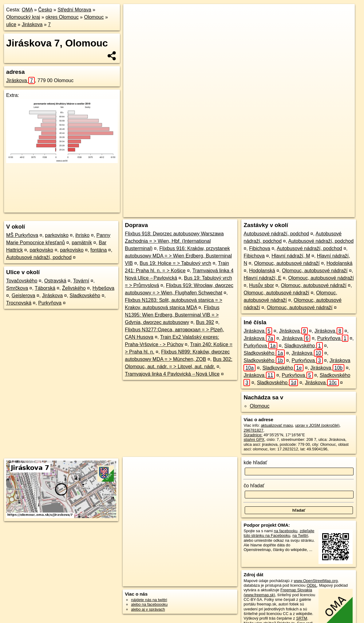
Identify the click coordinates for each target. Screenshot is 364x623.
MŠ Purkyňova (22, 235)
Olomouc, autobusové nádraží (287, 263)
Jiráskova (32, 24)
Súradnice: (253, 435)
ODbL (312, 585)
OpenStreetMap (242, 213)
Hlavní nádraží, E (262, 278)
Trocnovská (19, 303)
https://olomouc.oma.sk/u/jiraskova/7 (324, 213)
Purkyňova (50, 303)
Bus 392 (205, 322)
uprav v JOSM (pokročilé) (317, 425)
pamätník (82, 243)
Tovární (81, 281)
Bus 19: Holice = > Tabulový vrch (175, 263)
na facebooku (286, 531)
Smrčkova (17, 288)
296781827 (253, 430)
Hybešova (103, 288)
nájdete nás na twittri (149, 600)
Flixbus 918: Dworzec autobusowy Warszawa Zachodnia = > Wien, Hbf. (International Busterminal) (174, 241)
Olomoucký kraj (23, 17)
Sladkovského (85, 296)
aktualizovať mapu (277, 425)
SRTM (302, 618)
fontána (99, 250)
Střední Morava (74, 10)
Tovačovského (22, 281)
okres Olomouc (62, 17)
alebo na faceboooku (149, 604)
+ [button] (134, 14)
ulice (11, 24)
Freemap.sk (274, 213)
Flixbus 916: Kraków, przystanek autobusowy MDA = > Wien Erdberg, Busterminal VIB (178, 256)
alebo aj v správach (148, 609)
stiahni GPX (254, 439)
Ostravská (55, 281)
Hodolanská (340, 263)
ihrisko (82, 235)
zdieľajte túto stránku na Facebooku (279, 533)
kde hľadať (255, 463)
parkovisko (57, 235)
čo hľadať (254, 486)
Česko (45, 10)
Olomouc (94, 17)
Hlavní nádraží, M (291, 256)
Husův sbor (261, 285)
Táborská (45, 288)
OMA (27, 10)
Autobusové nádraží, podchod (39, 257)
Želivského (74, 288)
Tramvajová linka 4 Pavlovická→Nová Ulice (172, 374)
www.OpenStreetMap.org (316, 581)
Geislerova (23, 296)
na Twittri (300, 535)
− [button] (134, 24)
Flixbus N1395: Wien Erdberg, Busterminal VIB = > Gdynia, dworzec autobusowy (172, 315)
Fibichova (259, 248)
